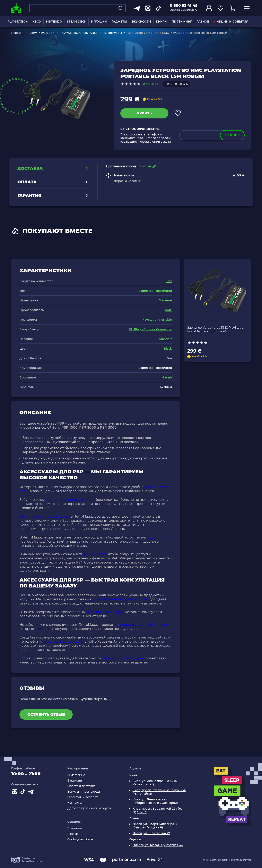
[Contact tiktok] (24, 792)
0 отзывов (151, 84)
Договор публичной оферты (89, 808)
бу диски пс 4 (159, 537)
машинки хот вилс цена (123, 658)
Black (168, 349)
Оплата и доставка (81, 786)
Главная (17, 33)
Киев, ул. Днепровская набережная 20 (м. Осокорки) (155, 801)
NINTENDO (54, 22)
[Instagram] (15, 792)
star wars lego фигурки (105, 612)
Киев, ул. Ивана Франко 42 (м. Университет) (155, 783)
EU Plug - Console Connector (151, 329)
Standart (165, 339)
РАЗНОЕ (203, 22)
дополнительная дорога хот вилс (121, 599)
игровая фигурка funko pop (143, 625)
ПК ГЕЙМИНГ (182, 22)
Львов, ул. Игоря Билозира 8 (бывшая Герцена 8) (155, 826)
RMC (169, 310)
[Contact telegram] (32, 792)
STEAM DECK (77, 22)
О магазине (76, 775)
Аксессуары (113, 33)
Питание (165, 300)
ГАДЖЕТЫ (119, 22)
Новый (167, 377)
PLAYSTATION (18, 22)
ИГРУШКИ (99, 22)
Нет (169, 281)
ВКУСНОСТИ (141, 22)
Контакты (75, 803)
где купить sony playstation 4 (71, 500)
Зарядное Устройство (155, 291)
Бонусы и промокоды (84, 792)
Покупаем (75, 828)
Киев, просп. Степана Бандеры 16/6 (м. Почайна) (159, 792)
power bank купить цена (63, 641)
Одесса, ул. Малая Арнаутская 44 (158, 845)
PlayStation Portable (157, 320)
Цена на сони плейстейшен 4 (45, 516)
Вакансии (75, 781)
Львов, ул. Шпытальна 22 (151, 833)
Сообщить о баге (80, 839)
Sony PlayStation (42, 33)
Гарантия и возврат (82, 797)
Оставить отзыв (46, 715)
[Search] (121, 8)
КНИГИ (161, 22)
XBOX (37, 22)
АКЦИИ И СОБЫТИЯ (231, 22)
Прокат (73, 834)
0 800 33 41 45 (184, 6)
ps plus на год (96, 554)
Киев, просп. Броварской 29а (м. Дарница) (157, 810)
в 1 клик (232, 135)
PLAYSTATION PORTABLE (79, 33)
